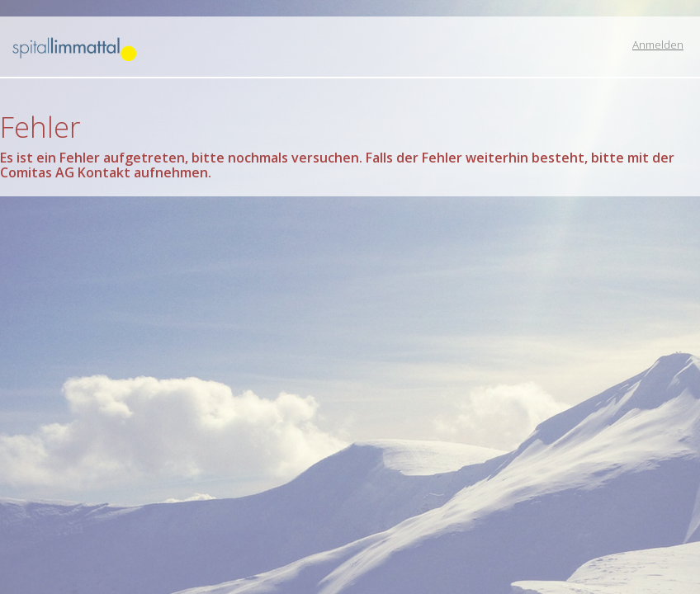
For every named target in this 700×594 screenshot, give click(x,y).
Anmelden (658, 45)
